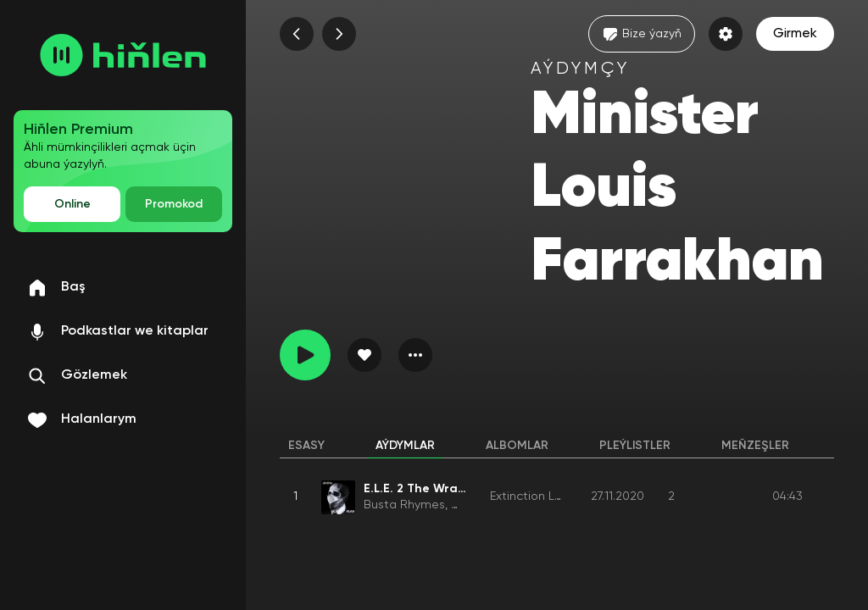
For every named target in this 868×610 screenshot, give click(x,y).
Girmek (795, 34)
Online (72, 204)
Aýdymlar (405, 446)
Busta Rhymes (404, 505)
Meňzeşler (755, 446)
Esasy (306, 446)
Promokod (174, 204)
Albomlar (517, 446)
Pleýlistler (635, 446)
